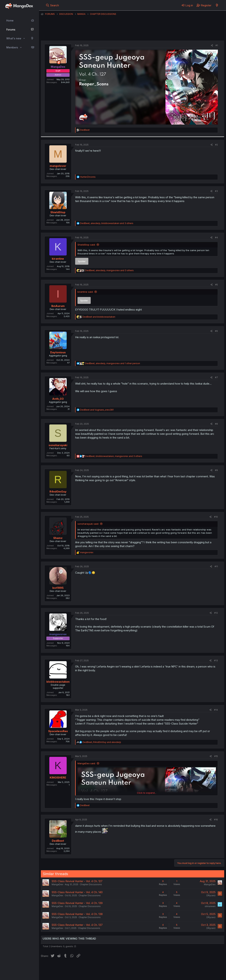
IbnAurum (58, 306)
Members (12, 47)
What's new (14, 38)
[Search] (52, 5)
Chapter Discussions (91, 884)
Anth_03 (58, 399)
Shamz (58, 538)
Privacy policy (129, 967)
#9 (216, 470)
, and (102, 742)
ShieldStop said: (86, 245)
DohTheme (190, 975)
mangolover (58, 166)
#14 (216, 710)
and (99, 317)
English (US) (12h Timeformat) (59, 967)
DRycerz (211, 895)
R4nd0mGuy (58, 492)
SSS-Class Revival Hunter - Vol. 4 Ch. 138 (77, 914)
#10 (216, 517)
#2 (217, 145)
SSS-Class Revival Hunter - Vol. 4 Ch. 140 (77, 892)
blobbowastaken (58, 682)
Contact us (88, 967)
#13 (216, 661)
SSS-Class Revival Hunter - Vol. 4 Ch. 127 (77, 881)
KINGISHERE (58, 778)
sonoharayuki (58, 445)
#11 (216, 566)
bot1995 (58, 588)
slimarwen (210, 906)
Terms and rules (108, 967)
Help (144, 967)
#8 (216, 424)
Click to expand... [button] (147, 793)
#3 (216, 191)
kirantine (58, 259)
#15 (216, 756)
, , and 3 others (107, 223)
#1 (217, 45)
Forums (11, 30)
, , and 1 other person (113, 363)
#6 (216, 331)
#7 (216, 377)
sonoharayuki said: (88, 524)
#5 (217, 285)
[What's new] (217, 5)
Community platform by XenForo (194, 972)
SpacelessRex (58, 731)
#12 (216, 613)
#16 (216, 820)
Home (10, 20)
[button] (24, 38)
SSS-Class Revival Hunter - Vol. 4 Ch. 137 (77, 925)
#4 (216, 238)
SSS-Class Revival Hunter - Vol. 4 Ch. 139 (77, 903)
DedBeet (58, 841)
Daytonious (58, 352)
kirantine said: (85, 292)
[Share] (212, 46)
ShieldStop (58, 212)
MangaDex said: (87, 763)
